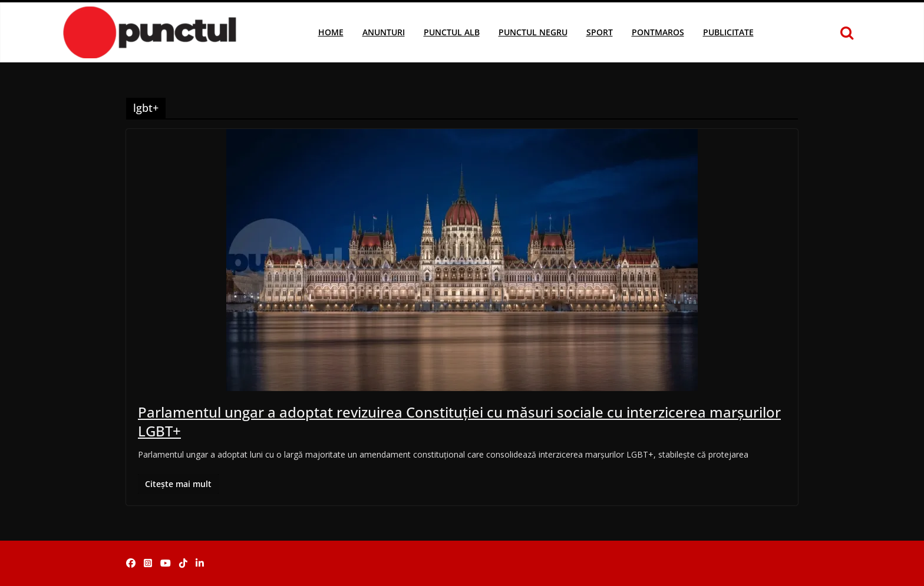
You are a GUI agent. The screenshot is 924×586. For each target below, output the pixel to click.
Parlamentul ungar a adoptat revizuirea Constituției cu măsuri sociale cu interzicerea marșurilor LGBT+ (459, 421)
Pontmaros (658, 32)
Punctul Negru (533, 32)
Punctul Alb (452, 32)
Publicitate (728, 32)
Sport (600, 32)
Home (331, 32)
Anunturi (384, 32)
